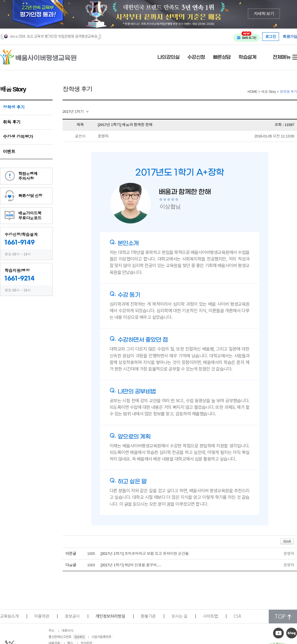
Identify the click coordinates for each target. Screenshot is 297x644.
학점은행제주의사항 (28, 176)
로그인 (271, 36)
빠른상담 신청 (30, 196)
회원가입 (290, 37)
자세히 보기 (264, 14)
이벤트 (9, 152)
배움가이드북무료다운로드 (30, 216)
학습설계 (247, 57)
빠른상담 (222, 57)
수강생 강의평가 (18, 137)
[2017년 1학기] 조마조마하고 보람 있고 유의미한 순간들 (145, 554)
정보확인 (79, 637)
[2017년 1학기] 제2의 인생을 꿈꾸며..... (131, 565)
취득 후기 (12, 122)
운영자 (103, 136)
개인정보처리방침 (110, 616)
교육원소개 (9, 616)
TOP (283, 617)
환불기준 (148, 616)
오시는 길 (179, 616)
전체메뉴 (282, 57)
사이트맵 (210, 616)
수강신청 (196, 57)
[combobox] (76, 112)
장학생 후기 (14, 107)
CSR (237, 616)
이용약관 (42, 616)
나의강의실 (168, 57)
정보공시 (72, 616)
